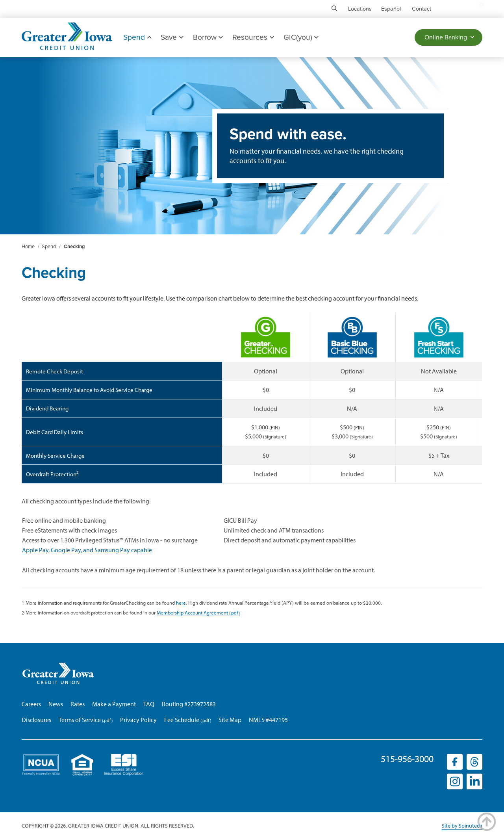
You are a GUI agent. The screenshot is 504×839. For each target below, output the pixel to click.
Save (172, 37)
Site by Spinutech (462, 826)
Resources (253, 37)
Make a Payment (114, 704)
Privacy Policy (138, 720)
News (56, 704)
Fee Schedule (182, 720)
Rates (78, 704)
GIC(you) (301, 37)
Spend (137, 37)
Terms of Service (80, 720)
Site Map (230, 720)
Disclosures (36, 720)
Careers (31, 704)
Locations (360, 9)
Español (391, 9)
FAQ (149, 704)
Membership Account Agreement (192, 612)
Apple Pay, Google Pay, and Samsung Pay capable (87, 550)
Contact (422, 9)
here (181, 602)
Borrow (208, 37)
